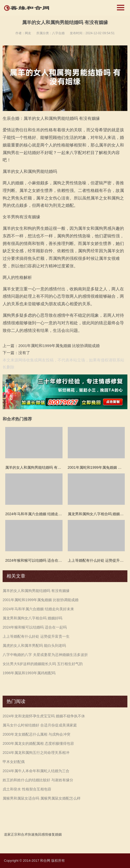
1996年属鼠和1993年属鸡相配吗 (29, 673)
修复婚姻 (55, 834)
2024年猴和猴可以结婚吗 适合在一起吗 (35, 627)
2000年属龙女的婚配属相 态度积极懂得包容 (38, 743)
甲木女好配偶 (14, 762)
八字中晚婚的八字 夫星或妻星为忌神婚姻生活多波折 (45, 655)
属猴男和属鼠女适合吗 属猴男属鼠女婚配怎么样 (42, 798)
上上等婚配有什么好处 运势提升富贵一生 (36, 636)
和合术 (23, 834)
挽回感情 (41, 834)
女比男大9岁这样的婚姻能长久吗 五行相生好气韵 (43, 664)
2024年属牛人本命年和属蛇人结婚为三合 (36, 771)
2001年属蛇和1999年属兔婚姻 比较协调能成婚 (59, 346)
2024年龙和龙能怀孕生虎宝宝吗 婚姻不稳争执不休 (44, 716)
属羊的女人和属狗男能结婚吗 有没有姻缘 (36, 591)
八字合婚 (58, 33)
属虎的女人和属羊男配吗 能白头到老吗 (34, 646)
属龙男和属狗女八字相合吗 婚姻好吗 (32, 618)
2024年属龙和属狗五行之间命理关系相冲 (36, 753)
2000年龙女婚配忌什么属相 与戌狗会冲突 (36, 734)
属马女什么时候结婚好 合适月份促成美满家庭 (40, 725)
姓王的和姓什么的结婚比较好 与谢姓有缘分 (38, 780)
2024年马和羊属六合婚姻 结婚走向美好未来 (38, 609)
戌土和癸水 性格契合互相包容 (27, 789)
